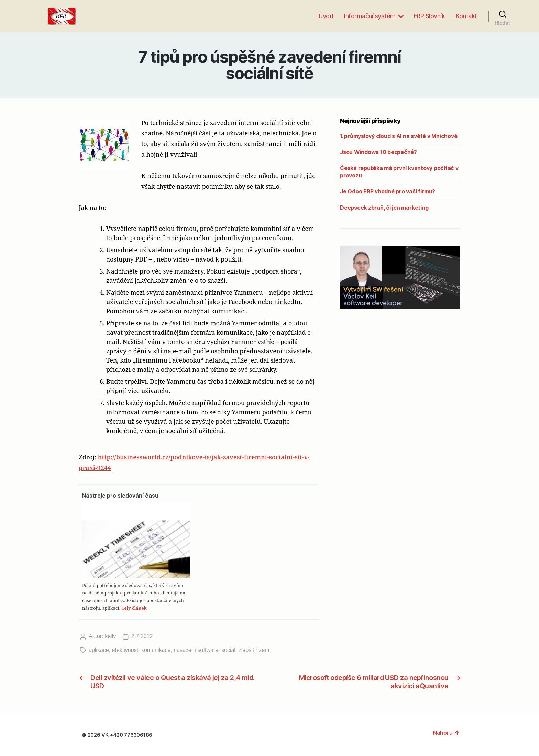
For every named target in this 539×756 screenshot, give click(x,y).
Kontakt (466, 16)
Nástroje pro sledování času (120, 496)
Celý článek (134, 608)
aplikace (99, 650)
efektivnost (125, 650)
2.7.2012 (142, 636)
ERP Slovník (429, 16)
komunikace (156, 650)
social (228, 650)
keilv (110, 636)
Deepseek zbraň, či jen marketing (384, 208)
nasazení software (196, 650)
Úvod (326, 16)
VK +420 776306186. (128, 735)
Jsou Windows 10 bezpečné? (378, 152)
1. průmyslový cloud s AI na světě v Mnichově (399, 136)
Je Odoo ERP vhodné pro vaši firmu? (388, 191)
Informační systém (370, 16)
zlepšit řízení (254, 650)
